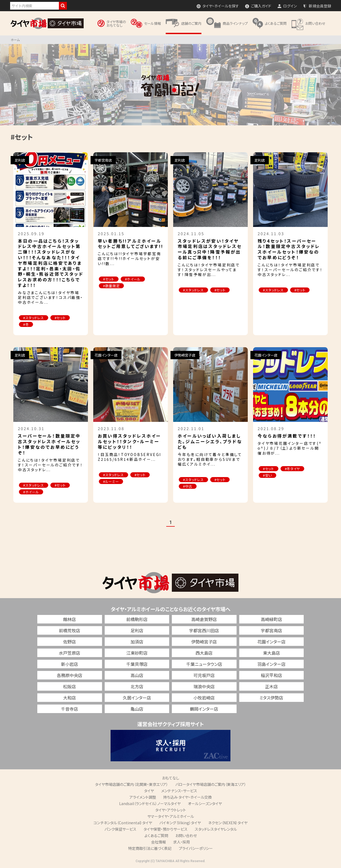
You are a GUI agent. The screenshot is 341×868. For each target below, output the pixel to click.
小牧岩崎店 (204, 698)
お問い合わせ (186, 835)
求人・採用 (182, 842)
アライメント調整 (143, 797)
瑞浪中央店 (204, 686)
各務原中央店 (70, 675)
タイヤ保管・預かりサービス (166, 829)
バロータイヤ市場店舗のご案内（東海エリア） (211, 784)
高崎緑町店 (271, 619)
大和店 (70, 698)
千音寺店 (70, 709)
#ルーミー (111, 481)
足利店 (137, 630)
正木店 (271, 686)
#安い (267, 475)
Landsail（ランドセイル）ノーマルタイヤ (150, 803)
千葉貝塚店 (137, 664)
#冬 (26, 324)
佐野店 (70, 642)
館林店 (70, 619)
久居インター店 (137, 698)
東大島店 (271, 653)
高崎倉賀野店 (204, 619)
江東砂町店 (137, 653)
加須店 (137, 642)
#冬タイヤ (292, 469)
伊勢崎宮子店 (204, 642)
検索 (63, 6)
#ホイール (133, 279)
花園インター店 (271, 642)
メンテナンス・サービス (179, 791)
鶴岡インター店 (204, 709)
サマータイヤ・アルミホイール (171, 816)
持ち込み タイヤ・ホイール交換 (188, 797)
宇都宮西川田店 (204, 630)
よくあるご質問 (156, 835)
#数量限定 (111, 286)
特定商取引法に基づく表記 (150, 848)
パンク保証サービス (120, 829)
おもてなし (171, 778)
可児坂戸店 (204, 675)
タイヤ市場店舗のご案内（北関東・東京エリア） (132, 784)
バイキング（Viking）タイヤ (180, 823)
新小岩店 (70, 664)
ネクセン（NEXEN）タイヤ (228, 823)
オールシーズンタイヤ (205, 803)
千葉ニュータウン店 (204, 664)
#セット (60, 318)
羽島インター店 (271, 664)
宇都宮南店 (271, 630)
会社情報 (159, 842)
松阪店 (70, 686)
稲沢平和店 (271, 675)
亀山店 (137, 709)
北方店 (137, 686)
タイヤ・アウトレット (171, 810)
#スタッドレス (34, 318)
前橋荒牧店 (70, 630)
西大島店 (204, 653)
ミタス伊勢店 (271, 698)
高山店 (137, 675)
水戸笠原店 (70, 653)
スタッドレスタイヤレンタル (216, 829)
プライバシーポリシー (196, 848)
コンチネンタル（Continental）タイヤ (123, 823)
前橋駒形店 (137, 619)
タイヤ (149, 791)
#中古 (188, 486)
